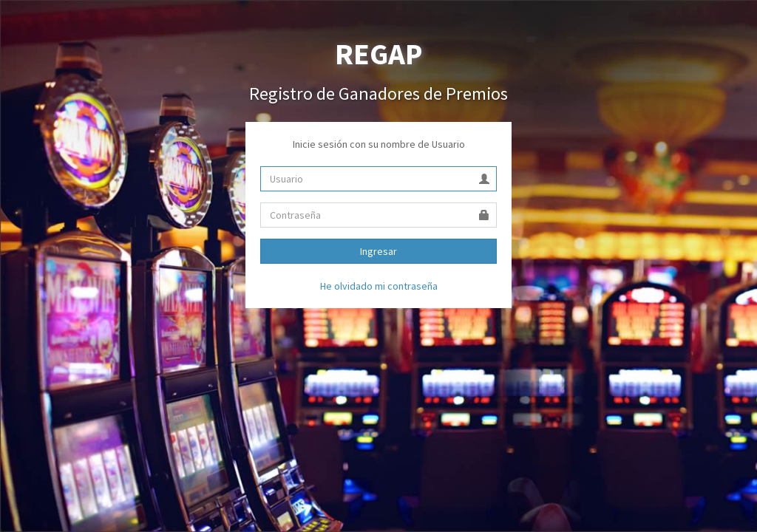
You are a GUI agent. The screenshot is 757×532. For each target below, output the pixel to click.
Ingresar (378, 251)
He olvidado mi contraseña (379, 286)
